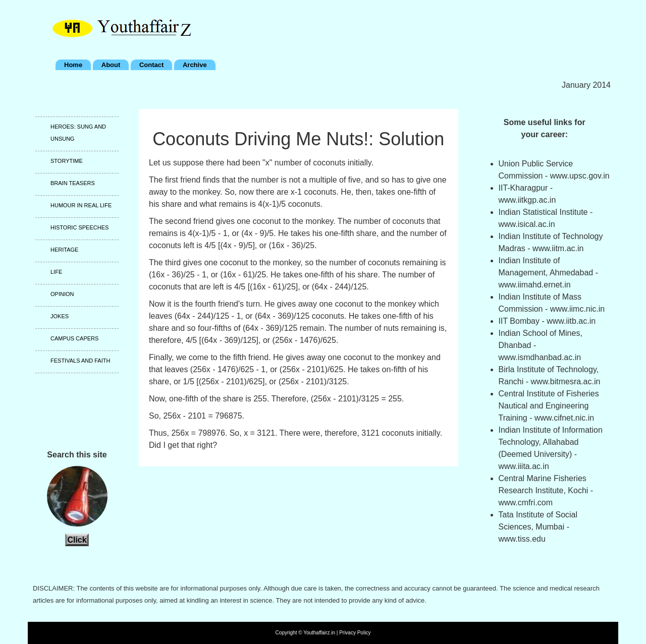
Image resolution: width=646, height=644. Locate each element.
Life (56, 272)
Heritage (64, 250)
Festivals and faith (80, 361)
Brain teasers (73, 183)
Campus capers (74, 338)
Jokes (60, 316)
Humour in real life (81, 205)
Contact (151, 65)
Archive (195, 65)
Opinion (62, 294)
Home (73, 65)
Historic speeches (79, 227)
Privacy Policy (355, 633)
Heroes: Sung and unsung (78, 133)
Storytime (67, 161)
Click (77, 540)
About (111, 65)
